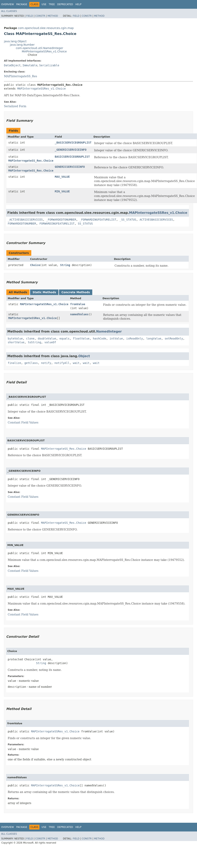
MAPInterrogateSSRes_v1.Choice (44, 51)
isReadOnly (135, 339)
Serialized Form (15, 106)
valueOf (50, 342)
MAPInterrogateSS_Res (20, 76)
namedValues (79, 314)
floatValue (81, 339)
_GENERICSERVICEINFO (71, 150)
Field (30, 16)
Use (44, 4)
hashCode (99, 339)
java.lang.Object (15, 41)
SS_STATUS (85, 224)
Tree (52, 4)
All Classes (9, 11)
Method (53, 16)
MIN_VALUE (62, 191)
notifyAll (62, 363)
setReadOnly (174, 339)
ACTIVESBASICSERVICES (156, 220)
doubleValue (47, 339)
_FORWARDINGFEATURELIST (98, 220)
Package (22, 4)
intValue (116, 339)
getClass (31, 363)
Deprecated (65, 4)
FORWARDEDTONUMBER (22, 224)
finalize (14, 363)
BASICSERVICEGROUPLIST (72, 157)
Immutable (30, 65)
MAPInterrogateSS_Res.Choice (31, 161)
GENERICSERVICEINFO (70, 167)
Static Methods (44, 292)
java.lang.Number (22, 45)
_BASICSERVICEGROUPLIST (73, 143)
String (65, 265)
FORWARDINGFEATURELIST (57, 224)
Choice (35, 265)
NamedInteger (109, 331)
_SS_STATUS (128, 220)
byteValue (15, 339)
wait (76, 363)
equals (64, 339)
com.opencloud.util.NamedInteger (39, 48)
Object (84, 356)
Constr (40, 16)
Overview (8, 4)
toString (34, 342)
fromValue (78, 304)
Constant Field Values (23, 422)
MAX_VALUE (62, 177)
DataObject (12, 65)
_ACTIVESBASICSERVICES (25, 220)
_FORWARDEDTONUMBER (61, 220)
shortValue (16, 342)
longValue (154, 339)
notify (46, 363)
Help (79, 4)
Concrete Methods (76, 292)
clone (30, 339)
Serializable (49, 65)
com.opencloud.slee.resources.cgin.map (46, 28)
